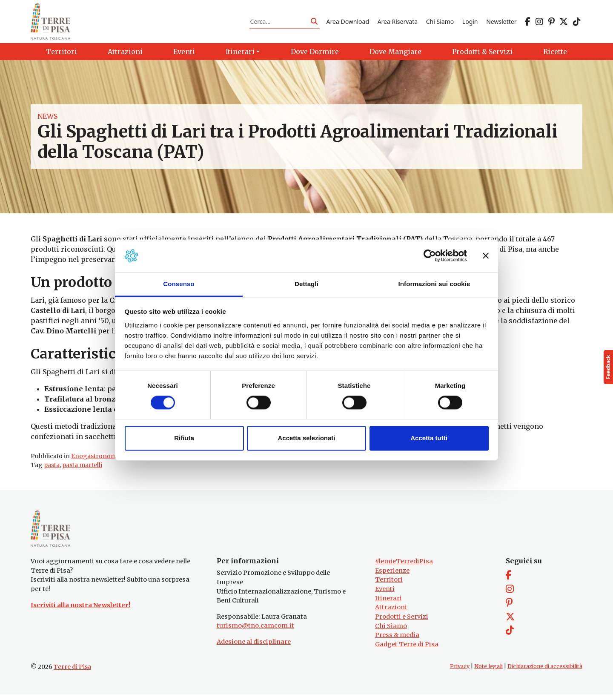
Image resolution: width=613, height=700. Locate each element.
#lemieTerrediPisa (404, 567)
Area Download (348, 23)
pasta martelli (82, 468)
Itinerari (388, 603)
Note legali (488, 672)
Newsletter (501, 23)
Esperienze (392, 576)
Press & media (397, 640)
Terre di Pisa (72, 672)
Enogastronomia (96, 459)
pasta (52, 468)
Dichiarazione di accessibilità (545, 672)
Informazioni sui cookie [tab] (434, 284)
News (47, 119)
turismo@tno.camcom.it (255, 631)
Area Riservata (398, 23)
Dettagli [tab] (306, 284)
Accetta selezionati (306, 438)
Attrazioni (391, 613)
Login (470, 23)
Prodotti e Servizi (402, 622)
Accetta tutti (429, 438)
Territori (389, 585)
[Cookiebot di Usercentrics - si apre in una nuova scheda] (430, 256)
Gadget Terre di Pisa (407, 649)
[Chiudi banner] (486, 256)
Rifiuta (184, 438)
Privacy (460, 672)
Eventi (385, 594)
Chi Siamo (440, 23)
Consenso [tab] (179, 284)
